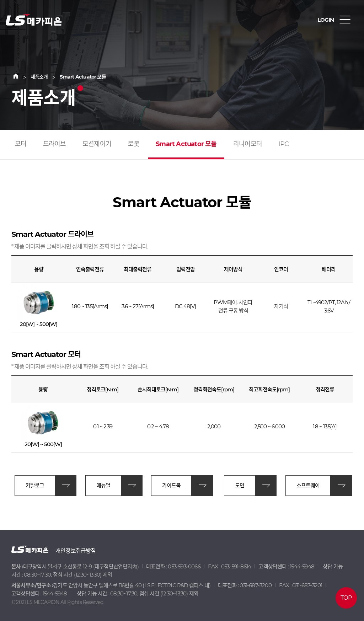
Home (20, 77)
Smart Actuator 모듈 (186, 144)
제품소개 (39, 77)
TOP (346, 598)
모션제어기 (97, 144)
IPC (283, 144)
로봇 (133, 144)
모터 (21, 144)
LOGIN (326, 20)
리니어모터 (248, 144)
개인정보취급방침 (76, 551)
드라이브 (55, 144)
